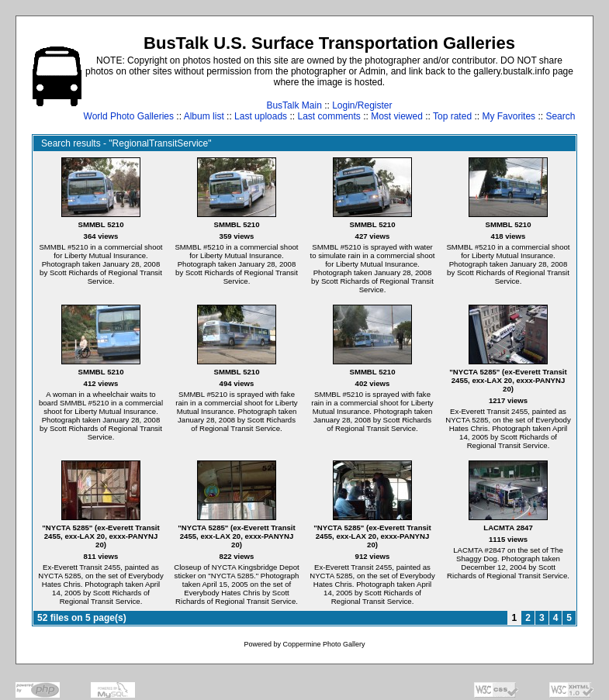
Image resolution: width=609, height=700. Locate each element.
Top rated (452, 116)
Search (560, 116)
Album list (204, 116)
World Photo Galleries (129, 116)
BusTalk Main (294, 105)
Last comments (329, 116)
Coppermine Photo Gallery (324, 644)
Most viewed (397, 116)
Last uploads (261, 116)
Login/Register (362, 105)
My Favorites (509, 116)
